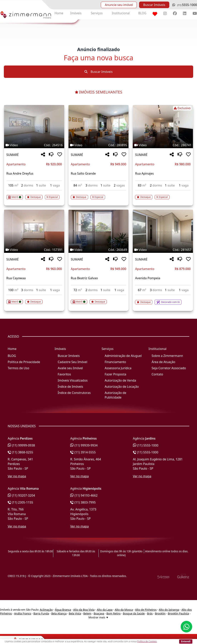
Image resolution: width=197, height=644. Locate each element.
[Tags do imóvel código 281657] (163, 250)
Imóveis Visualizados (73, 380)
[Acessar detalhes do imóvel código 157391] (34, 299)
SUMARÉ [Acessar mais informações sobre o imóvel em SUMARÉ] (13, 155)
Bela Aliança (59, 613)
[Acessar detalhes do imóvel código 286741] (163, 195)
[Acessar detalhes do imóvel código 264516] (34, 195)
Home (59, 13)
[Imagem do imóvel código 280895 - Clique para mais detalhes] (99, 127)
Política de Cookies (147, 641)
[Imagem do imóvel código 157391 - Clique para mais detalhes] (34, 231)
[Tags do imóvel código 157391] (34, 250)
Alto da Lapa (105, 610)
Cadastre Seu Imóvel (73, 362)
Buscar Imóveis (154, 5)
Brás (150, 613)
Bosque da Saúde (134, 613)
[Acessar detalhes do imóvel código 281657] (163, 300)
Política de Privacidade (24, 362)
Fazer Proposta (115, 374)
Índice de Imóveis (70, 387)
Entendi (186, 641)
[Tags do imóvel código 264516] (34, 145)
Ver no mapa (17, 476)
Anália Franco (23, 613)
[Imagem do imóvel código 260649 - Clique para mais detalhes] (99, 231)
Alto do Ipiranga (169, 610)
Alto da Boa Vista (84, 610)
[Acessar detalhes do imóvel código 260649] (99, 299)
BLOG (142, 13)
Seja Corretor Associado (169, 368)
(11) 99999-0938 (21, 445)
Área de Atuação (163, 362)
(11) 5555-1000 (146, 445)
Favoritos (64, 374)
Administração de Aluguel (123, 356)
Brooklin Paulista (178, 613)
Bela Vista (75, 613)
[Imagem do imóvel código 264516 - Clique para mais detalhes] (34, 127)
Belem (87, 613)
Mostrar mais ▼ (98, 617)
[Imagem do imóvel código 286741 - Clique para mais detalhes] (163, 127)
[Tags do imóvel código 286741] (163, 108)
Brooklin (160, 613)
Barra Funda (41, 613)
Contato (157, 374)
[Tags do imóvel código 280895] (99, 145)
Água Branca (63, 610)
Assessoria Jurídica (118, 368)
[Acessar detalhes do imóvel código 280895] (99, 195)
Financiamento (115, 362)
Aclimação (46, 610)
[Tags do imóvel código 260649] (99, 250)
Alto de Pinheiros (146, 610)
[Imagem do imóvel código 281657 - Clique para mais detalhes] (163, 231)
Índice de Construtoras (74, 393)
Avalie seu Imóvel (70, 368)
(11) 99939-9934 (84, 445)
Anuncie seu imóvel (119, 5)
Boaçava (99, 613)
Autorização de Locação (122, 387)
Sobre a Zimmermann (167, 356)
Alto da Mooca (124, 610)
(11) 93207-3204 (21, 495)
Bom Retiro (114, 613)
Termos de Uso (18, 368)
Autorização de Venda (120, 380)
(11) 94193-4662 (84, 495)
